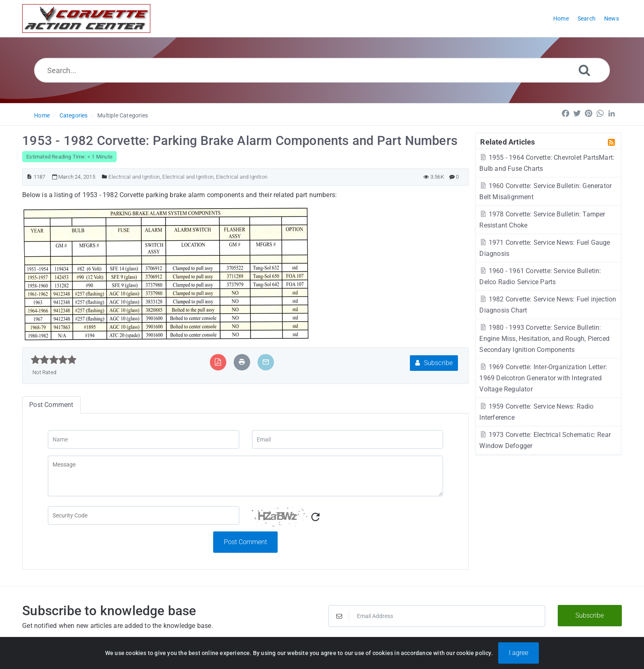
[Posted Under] (105, 177)
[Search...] (322, 70)
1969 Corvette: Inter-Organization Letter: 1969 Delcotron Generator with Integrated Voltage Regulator (543, 378)
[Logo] (86, 18)
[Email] (347, 439)
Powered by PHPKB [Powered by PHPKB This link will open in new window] (280, 653)
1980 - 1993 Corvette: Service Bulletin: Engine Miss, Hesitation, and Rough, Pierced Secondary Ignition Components (544, 339)
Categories (74, 115)
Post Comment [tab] (51, 405)
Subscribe (434, 363)
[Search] (584, 70)
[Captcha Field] (143, 515)
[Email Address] (437, 616)
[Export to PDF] (218, 362)
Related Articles (507, 142)
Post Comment (245, 542)
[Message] (245, 476)
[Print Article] (242, 362)
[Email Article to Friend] (266, 362)
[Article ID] (29, 177)
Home (42, 115)
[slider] (54, 360)
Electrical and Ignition (134, 177)
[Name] (143, 439)
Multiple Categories (123, 115)
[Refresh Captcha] (315, 517)
